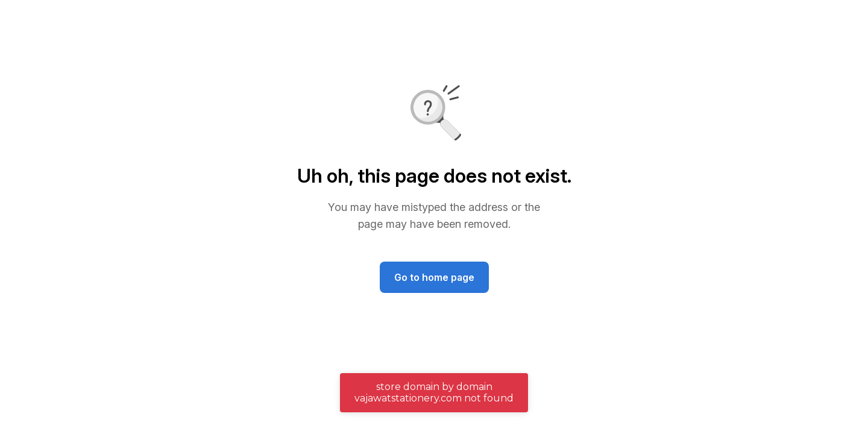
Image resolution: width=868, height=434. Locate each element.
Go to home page (434, 277)
